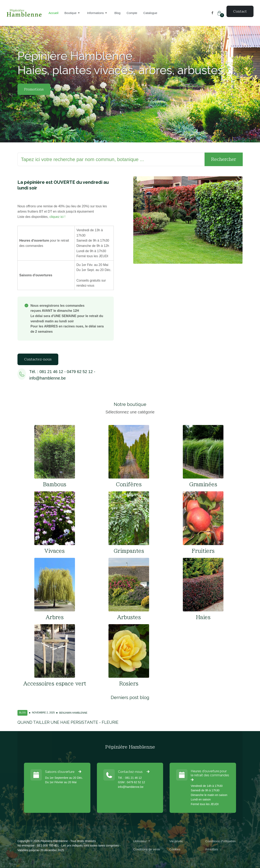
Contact (240, 11)
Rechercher (224, 159)
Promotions (34, 89)
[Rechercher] (111, 159)
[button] (73, 13)
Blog (22, 713)
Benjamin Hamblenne (73, 713)
